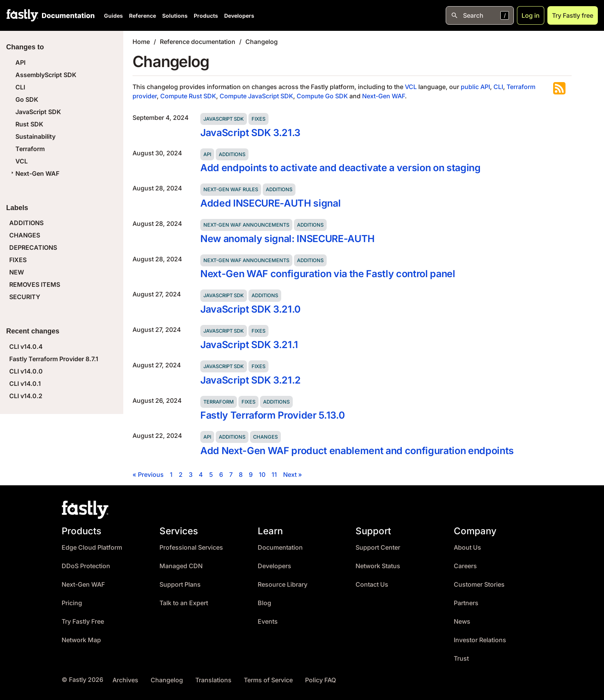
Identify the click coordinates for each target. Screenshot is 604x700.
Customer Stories (479, 585)
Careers (465, 566)
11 (274, 475)
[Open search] (480, 15)
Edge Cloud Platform (92, 548)
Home (141, 42)
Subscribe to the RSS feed (559, 88)
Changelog (262, 42)
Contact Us (372, 585)
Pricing (72, 603)
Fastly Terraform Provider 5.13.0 (272, 415)
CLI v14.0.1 (25, 384)
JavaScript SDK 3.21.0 (250, 309)
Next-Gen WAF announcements (246, 225)
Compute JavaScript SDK (256, 96)
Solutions (175, 16)
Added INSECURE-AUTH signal (270, 203)
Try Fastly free (573, 15)
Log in (531, 15)
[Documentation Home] (67, 15)
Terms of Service (268, 680)
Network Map (81, 640)
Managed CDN (181, 566)
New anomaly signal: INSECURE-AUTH (288, 239)
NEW (17, 272)
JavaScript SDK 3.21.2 (251, 380)
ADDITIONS (26, 223)
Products (206, 16)
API (20, 62)
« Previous (148, 475)
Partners (466, 603)
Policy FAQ (320, 680)
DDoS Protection (86, 566)
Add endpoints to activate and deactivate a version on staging (341, 168)
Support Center (378, 548)
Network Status (378, 566)
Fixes (258, 119)
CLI (20, 87)
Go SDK (27, 99)
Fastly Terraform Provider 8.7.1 (54, 359)
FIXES (18, 260)
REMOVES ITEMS (35, 284)
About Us (467, 548)
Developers (239, 16)
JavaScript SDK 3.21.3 (250, 133)
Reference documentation (198, 42)
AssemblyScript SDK (46, 75)
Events (268, 622)
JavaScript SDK (38, 112)
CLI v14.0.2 (26, 396)
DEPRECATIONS (33, 247)
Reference (143, 16)
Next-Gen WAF (34, 173)
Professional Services (191, 548)
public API (475, 87)
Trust (461, 659)
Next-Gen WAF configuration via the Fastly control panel (328, 274)
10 (262, 475)
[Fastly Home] (22, 15)
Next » (293, 475)
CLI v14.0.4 (26, 347)
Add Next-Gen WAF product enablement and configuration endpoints (357, 451)
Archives (125, 680)
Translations (213, 680)
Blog (264, 603)
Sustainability (35, 136)
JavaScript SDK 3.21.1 (249, 345)
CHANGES (25, 235)
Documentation (280, 548)
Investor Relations (480, 640)
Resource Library (283, 585)
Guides (113, 16)
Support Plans (180, 585)
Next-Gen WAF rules (231, 189)
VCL (22, 161)
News (462, 622)
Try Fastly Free (83, 622)
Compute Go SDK (322, 96)
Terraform (30, 149)
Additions (232, 154)
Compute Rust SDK (188, 96)
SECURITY (25, 297)
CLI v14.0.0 (26, 371)
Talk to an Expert (184, 603)
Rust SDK (29, 124)
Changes (265, 437)
